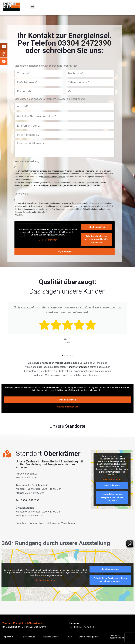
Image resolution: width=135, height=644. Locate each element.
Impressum (8, 637)
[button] (33, 7)
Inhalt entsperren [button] (97, 227)
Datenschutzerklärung (45, 185)
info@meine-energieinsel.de (53, 177)
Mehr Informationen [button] (48, 240)
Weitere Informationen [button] (68, 407)
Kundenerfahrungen (78, 367)
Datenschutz (29, 637)
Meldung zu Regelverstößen (117, 637)
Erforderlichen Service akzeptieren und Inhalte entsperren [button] (97, 239)
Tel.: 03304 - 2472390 (82, 627)
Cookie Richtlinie (51, 637)
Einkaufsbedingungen (89, 637)
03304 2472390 (85, 43)
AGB (70, 637)
